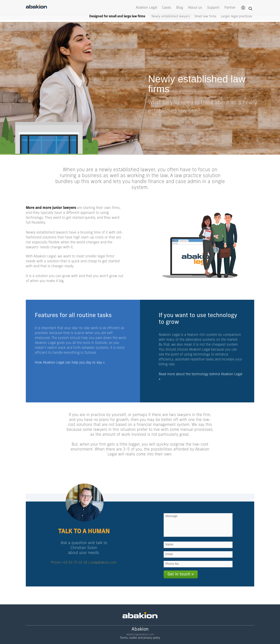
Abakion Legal (146, 9)
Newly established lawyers (171, 21)
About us (195, 9)
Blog (180, 9)
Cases (167, 9)
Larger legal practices (236, 21)
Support (213, 9)
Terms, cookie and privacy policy (140, 632)
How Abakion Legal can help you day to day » (70, 361)
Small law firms (205, 21)
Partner (230, 9)
